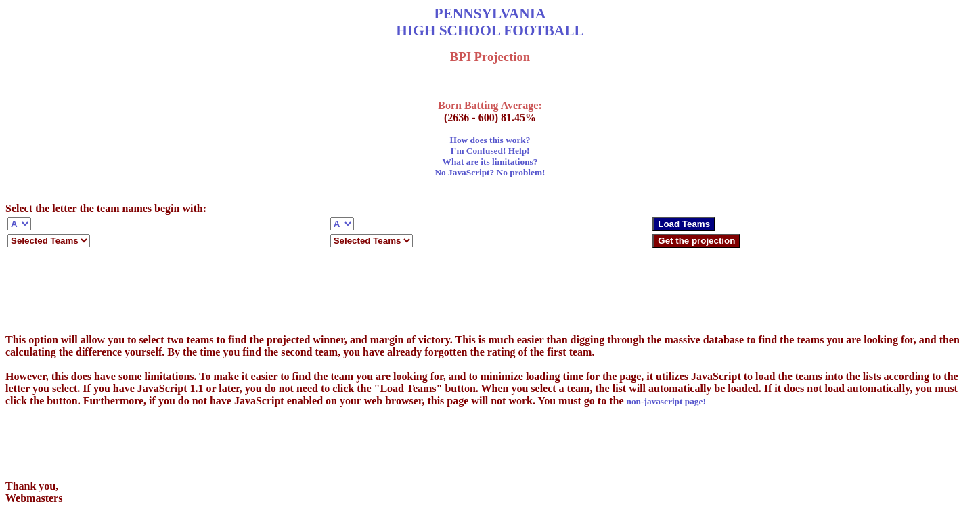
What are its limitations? (490, 162)
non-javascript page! (666, 401)
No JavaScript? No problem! (490, 172)
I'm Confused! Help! (490, 151)
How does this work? (490, 140)
